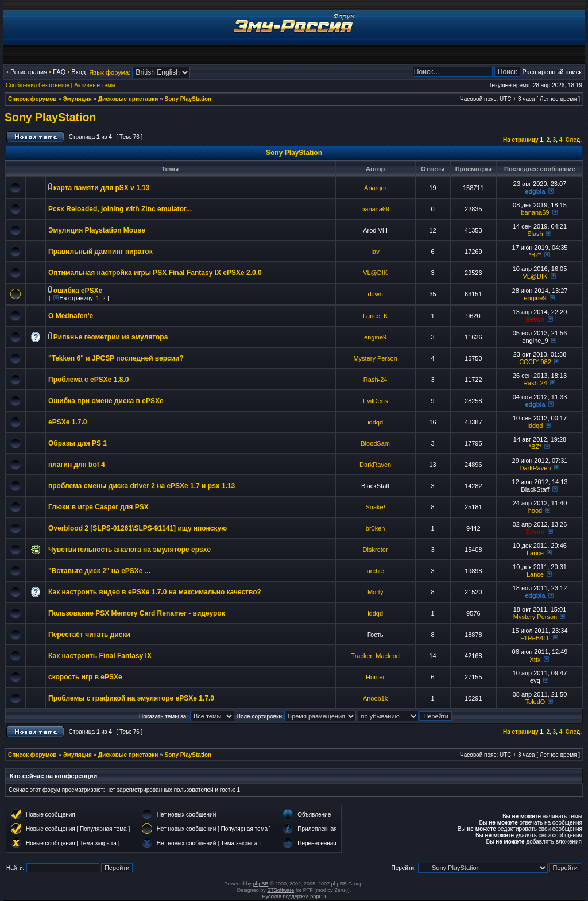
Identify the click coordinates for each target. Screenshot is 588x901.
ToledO (535, 702)
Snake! (376, 507)
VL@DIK (375, 273)
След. (574, 140)
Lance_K (375, 316)
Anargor (375, 188)
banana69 (375, 209)
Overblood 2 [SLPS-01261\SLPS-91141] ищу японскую (138, 528)
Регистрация (29, 72)
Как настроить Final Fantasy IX (100, 656)
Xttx (535, 659)
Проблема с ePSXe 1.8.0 (89, 380)
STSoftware (281, 890)
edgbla (535, 191)
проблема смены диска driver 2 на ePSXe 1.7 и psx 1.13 (142, 486)
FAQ (59, 72)
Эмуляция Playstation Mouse (97, 230)
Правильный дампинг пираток (100, 252)
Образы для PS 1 (78, 443)
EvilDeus (375, 401)
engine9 (535, 298)
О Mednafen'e (71, 316)
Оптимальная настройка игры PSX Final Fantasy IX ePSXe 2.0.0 (155, 273)
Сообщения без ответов (38, 85)
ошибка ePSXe (78, 291)
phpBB (260, 884)
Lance (535, 553)
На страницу (521, 140)
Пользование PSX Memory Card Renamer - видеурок (137, 613)
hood (535, 511)
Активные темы (95, 85)
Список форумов (32, 99)
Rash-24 (376, 380)
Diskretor (376, 550)
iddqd (375, 422)
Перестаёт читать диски (89, 635)
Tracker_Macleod (375, 656)
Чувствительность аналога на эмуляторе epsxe (129, 550)
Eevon (535, 319)
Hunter (375, 677)
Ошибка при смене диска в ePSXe (106, 401)
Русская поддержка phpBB (294, 896)
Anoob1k (375, 698)
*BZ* (535, 255)
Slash (535, 234)
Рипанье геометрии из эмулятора (111, 337)
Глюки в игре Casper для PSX (98, 507)
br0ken (376, 528)
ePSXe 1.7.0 (67, 422)
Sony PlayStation (188, 99)
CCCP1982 (535, 362)
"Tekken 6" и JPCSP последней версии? (116, 358)
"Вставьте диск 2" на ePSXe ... (99, 571)
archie (376, 571)
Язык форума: (110, 72)
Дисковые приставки (128, 99)
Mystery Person (375, 358)
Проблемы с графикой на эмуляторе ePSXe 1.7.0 (131, 698)
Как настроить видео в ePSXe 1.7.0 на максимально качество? (155, 592)
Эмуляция (78, 99)
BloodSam (375, 443)
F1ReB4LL (535, 638)
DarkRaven (375, 465)
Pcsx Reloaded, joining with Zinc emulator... (120, 209)
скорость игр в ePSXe (85, 677)
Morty (376, 592)
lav (376, 252)
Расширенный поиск (552, 72)
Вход (78, 72)
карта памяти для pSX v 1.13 (102, 188)
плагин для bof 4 (77, 465)
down (375, 294)
